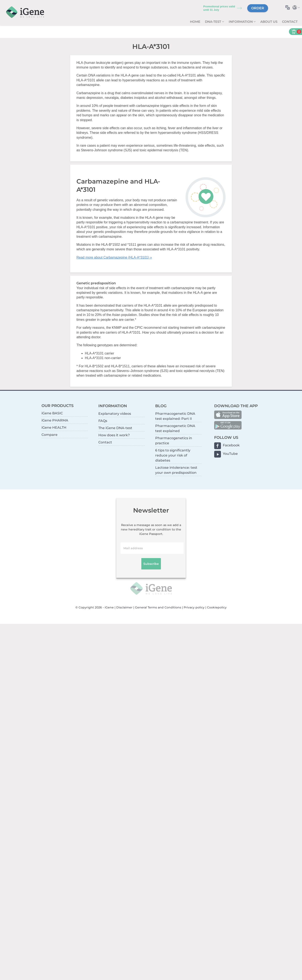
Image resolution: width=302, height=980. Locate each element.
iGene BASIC (52, 413)
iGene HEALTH (54, 428)
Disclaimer (124, 607)
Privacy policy (194, 607)
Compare (49, 435)
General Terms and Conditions (158, 607)
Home (195, 22)
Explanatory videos (115, 414)
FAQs (103, 421)
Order (258, 8)
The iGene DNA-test (115, 428)
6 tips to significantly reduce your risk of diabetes (173, 455)
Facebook (231, 445)
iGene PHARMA (55, 420)
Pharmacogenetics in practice (174, 441)
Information (241, 22)
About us (269, 22)
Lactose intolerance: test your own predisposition (176, 470)
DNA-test (213, 22)
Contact (290, 22)
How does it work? (114, 435)
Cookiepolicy (217, 607)
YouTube (230, 454)
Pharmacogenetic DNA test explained (175, 428)
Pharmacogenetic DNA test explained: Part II (175, 416)
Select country (297, 7)
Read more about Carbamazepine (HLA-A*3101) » (114, 257)
